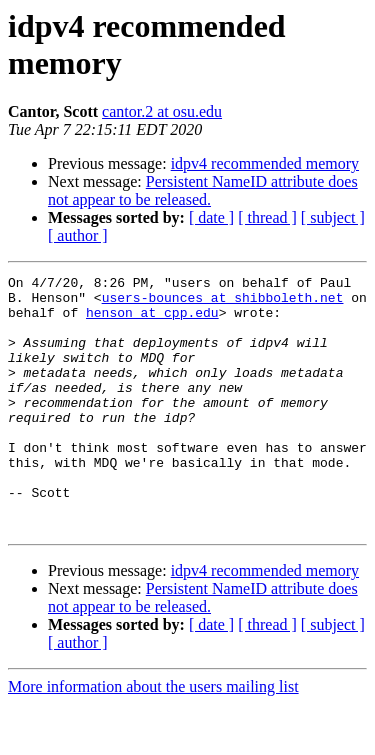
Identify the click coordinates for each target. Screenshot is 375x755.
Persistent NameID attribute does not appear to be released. (203, 190)
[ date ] (211, 217)
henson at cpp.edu (152, 321)
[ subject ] (333, 217)
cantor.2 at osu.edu (162, 111)
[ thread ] (267, 217)
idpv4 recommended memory (265, 163)
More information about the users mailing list (153, 737)
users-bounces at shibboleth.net (223, 303)
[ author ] (78, 235)
